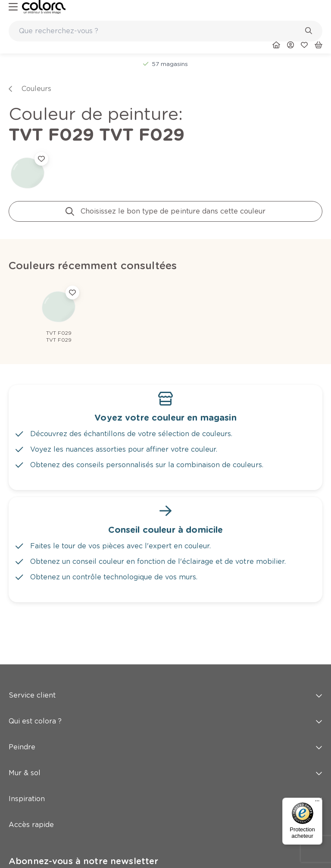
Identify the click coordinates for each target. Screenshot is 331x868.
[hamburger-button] (13, 7)
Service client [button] (165, 695)
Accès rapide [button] (165, 825)
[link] (44, 7)
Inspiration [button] (165, 799)
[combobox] (165, 31)
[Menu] (317, 803)
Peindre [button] (165, 747)
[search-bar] (160, 31)
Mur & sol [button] (165, 773)
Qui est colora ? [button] (165, 721)
